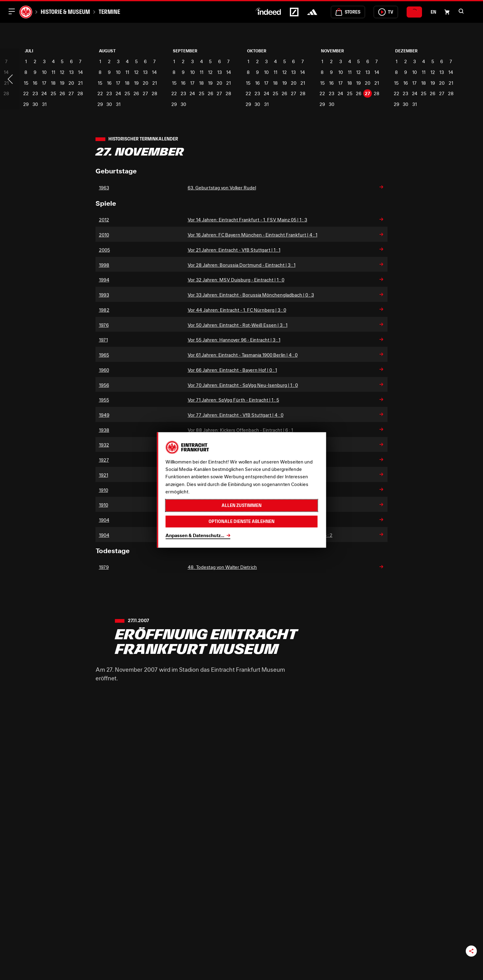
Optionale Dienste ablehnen (241, 522)
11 (53, 72)
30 (35, 104)
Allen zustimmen (241, 506)
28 (80, 93)
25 (53, 93)
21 (80, 83)
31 (44, 104)
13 (71, 72)
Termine (109, 12)
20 (71, 83)
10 (44, 72)
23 (35, 93)
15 (26, 83)
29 (26, 104)
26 (62, 93)
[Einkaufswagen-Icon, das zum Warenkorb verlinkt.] (447, 12)
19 (62, 83)
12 (62, 72)
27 (71, 93)
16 (35, 83)
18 (53, 83)
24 (44, 93)
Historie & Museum (65, 12)
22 (26, 93)
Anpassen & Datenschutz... (195, 535)
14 (80, 72)
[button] (461, 11)
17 (44, 83)
